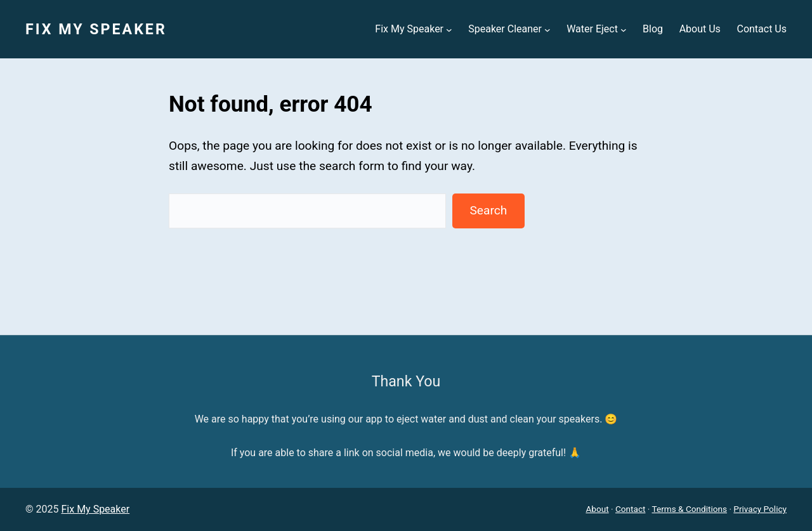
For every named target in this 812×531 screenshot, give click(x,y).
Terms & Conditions (690, 509)
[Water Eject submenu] (624, 29)
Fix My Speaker (96, 29)
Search (488, 210)
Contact (631, 509)
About (597, 509)
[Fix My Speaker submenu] (449, 29)
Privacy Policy (760, 509)
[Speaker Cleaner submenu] (547, 29)
